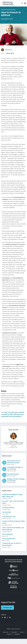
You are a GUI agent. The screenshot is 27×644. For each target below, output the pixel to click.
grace (17, 412)
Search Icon (22, 3)
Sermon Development (15, 416)
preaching (20, 414)
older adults (13, 414)
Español (9, 634)
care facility (11, 412)
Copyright (14, 632)
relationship (5, 416)
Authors (22, 632)
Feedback (17, 634)
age (5, 412)
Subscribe (5, 632)
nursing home (5, 414)
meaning (21, 412)
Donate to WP (7, 608)
